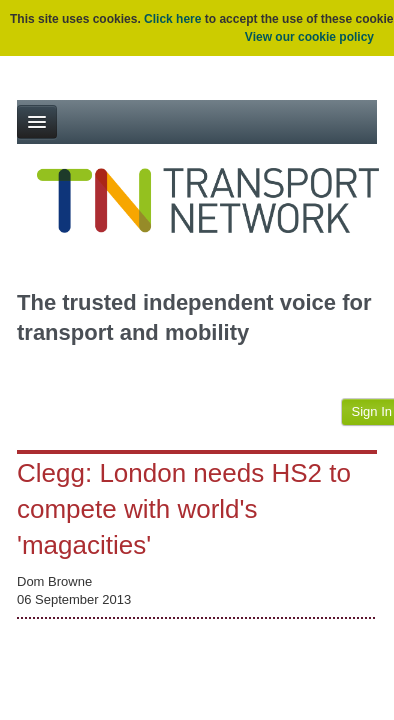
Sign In (372, 411)
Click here (172, 19)
